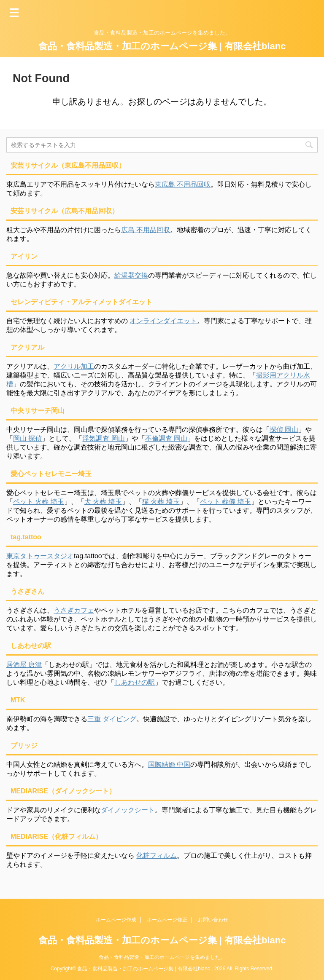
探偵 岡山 (284, 430)
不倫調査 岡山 (166, 438)
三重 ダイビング (112, 719)
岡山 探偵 (27, 438)
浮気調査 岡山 (103, 438)
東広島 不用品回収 (183, 184)
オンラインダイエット (163, 321)
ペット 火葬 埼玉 (39, 502)
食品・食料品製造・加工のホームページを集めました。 (162, 957)
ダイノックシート (128, 810)
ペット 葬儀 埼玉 (225, 502)
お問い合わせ (213, 920)
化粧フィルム (157, 855)
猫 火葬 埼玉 (161, 502)
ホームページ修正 (167, 920)
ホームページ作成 (116, 920)
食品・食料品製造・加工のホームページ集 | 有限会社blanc (162, 46)
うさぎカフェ (74, 610)
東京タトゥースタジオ (40, 556)
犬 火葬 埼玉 (103, 502)
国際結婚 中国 (169, 764)
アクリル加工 (74, 366)
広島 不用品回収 (146, 230)
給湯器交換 (131, 275)
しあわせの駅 (135, 682)
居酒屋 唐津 (24, 665)
